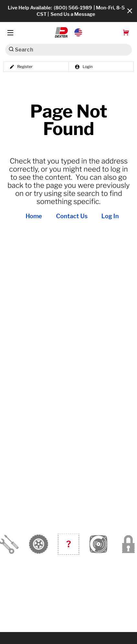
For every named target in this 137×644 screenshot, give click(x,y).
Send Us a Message (73, 14)
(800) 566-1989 (73, 8)
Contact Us (72, 216)
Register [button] (21, 67)
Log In (110, 216)
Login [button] (84, 67)
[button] (68, 32)
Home (34, 216)
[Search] (11, 49)
